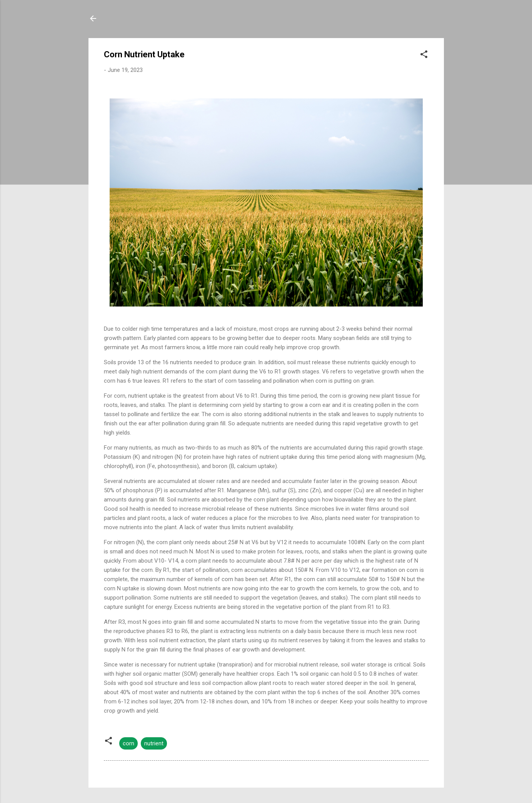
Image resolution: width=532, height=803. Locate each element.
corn (128, 743)
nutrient (154, 743)
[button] (424, 56)
